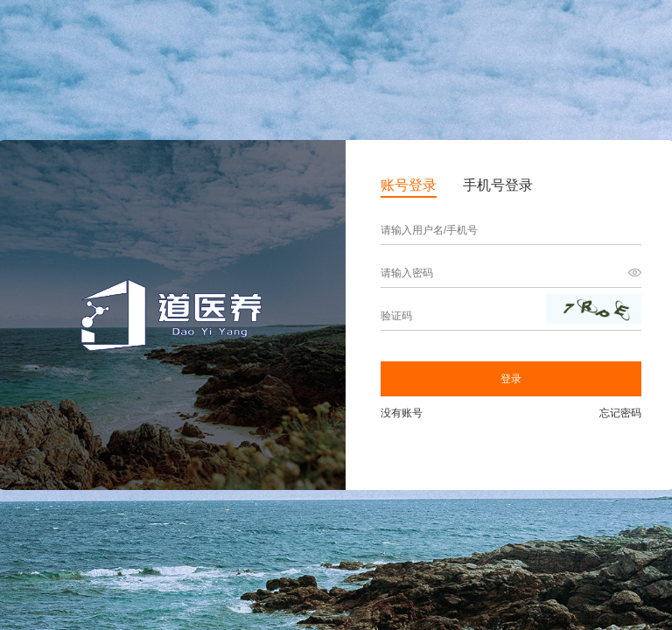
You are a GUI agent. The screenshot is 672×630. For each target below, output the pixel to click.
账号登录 (409, 185)
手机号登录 (498, 185)
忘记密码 (620, 413)
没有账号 (402, 413)
